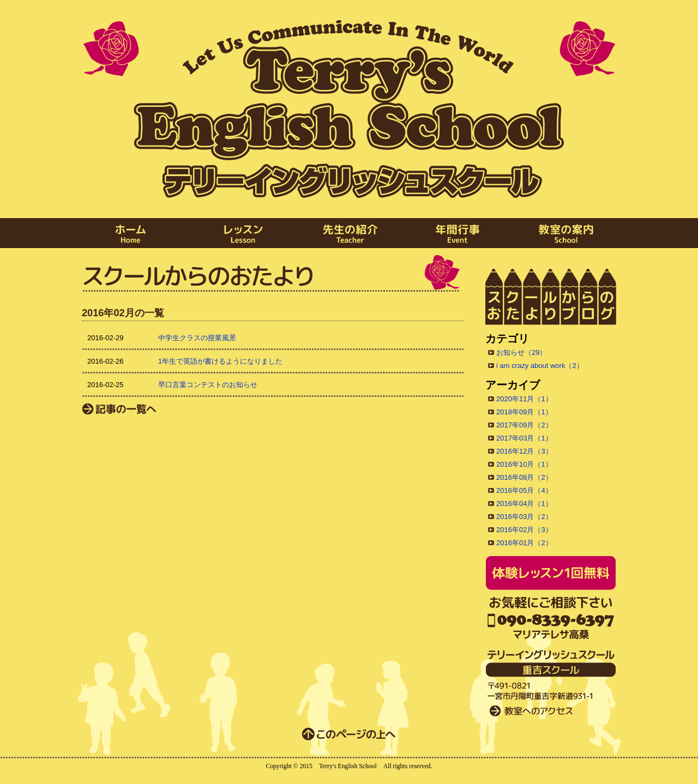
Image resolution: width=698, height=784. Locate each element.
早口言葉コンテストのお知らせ (208, 385)
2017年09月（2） (524, 425)
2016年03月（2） (524, 517)
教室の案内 (567, 233)
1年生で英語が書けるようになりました (220, 361)
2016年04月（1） (524, 503)
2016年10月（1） (524, 464)
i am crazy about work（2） (540, 366)
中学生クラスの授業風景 (197, 338)
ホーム (131, 233)
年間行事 (458, 233)
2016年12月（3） (524, 451)
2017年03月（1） (524, 438)
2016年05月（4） (524, 490)
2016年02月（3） (524, 530)
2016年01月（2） (524, 543)
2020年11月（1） (524, 399)
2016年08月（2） (524, 477)
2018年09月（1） (524, 412)
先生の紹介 (349, 233)
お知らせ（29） (521, 352)
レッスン (240, 233)
